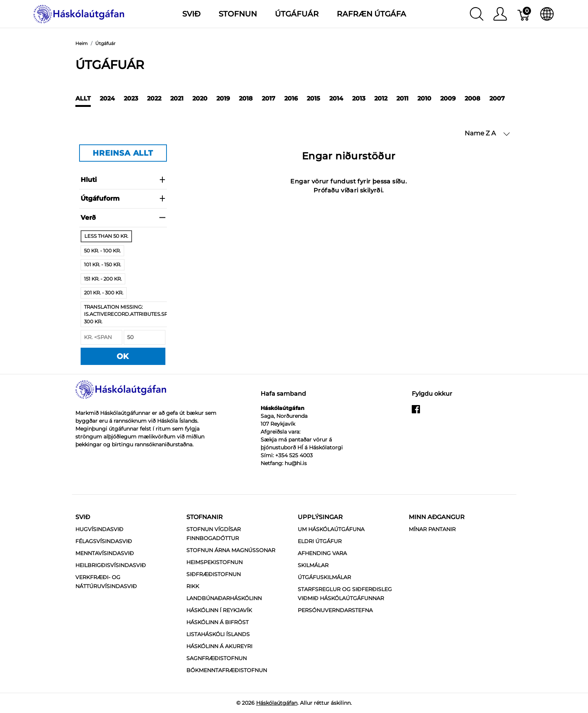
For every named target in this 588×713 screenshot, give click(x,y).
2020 (200, 98)
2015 (313, 98)
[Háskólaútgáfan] (79, 13)
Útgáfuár (297, 14)
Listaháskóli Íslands (218, 634)
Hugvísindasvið (99, 529)
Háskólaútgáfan (277, 703)
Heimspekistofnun (214, 562)
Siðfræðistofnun (214, 574)
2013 (359, 98)
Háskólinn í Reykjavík (219, 610)
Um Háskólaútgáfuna (331, 529)
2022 (154, 98)
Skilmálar (313, 565)
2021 (177, 98)
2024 (107, 98)
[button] (487, 134)
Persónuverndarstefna (335, 610)
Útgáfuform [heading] (123, 198)
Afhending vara (322, 553)
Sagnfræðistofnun (217, 658)
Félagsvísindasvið (104, 541)
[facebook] (416, 412)
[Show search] (477, 14)
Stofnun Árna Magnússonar (231, 550)
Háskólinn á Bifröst (217, 622)
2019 (223, 98)
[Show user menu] (500, 14)
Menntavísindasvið (105, 553)
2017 (268, 98)
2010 (424, 98)
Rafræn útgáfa (371, 14)
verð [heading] (123, 218)
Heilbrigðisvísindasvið (111, 565)
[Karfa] (524, 14)
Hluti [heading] (123, 180)
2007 (497, 98)
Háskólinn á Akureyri (219, 646)
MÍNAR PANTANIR (432, 529)
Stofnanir (205, 517)
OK (123, 356)
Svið (83, 517)
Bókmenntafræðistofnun (227, 670)
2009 (448, 98)
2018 (246, 98)
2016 (291, 98)
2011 (402, 98)
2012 (381, 98)
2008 (472, 98)
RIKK (193, 586)
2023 (131, 98)
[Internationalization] (547, 14)
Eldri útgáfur (320, 541)
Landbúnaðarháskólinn (224, 598)
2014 (336, 98)
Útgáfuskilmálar (324, 577)
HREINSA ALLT (123, 153)
